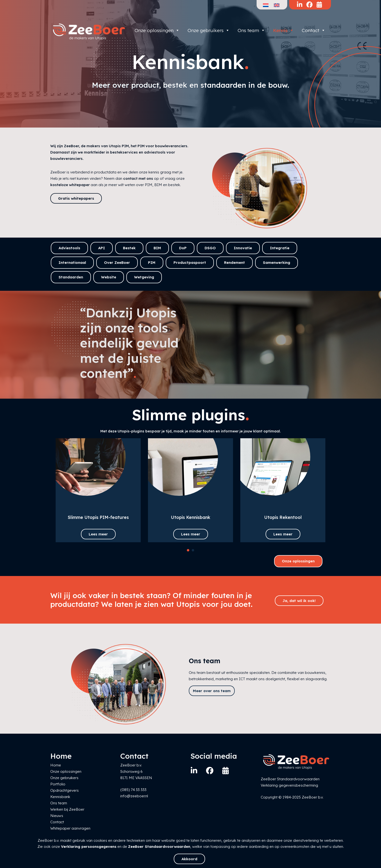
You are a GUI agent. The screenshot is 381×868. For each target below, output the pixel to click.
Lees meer (98, 534)
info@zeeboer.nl (134, 796)
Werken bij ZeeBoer (67, 809)
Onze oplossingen (157, 30)
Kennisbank (60, 797)
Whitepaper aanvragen (70, 828)
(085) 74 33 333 (133, 790)
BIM (157, 248)
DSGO (210, 248)
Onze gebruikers (209, 30)
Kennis (283, 30)
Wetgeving (144, 277)
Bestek (129, 248)
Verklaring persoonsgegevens (89, 847)
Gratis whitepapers (76, 198)
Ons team (251, 30)
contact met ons (138, 178)
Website (109, 277)
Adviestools (69, 248)
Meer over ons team (212, 691)
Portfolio (58, 784)
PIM (152, 262)
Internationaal (72, 262)
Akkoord (189, 859)
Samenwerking (277, 262)
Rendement (234, 262)
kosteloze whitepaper (70, 185)
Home (56, 765)
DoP (183, 248)
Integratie (280, 248)
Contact (314, 30)
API (102, 248)
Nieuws (57, 816)
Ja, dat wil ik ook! (299, 601)
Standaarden (71, 277)
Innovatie (243, 248)
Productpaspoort (190, 262)
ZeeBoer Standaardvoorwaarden (159, 847)
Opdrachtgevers (65, 790)
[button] (188, 550)
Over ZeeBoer (117, 262)
